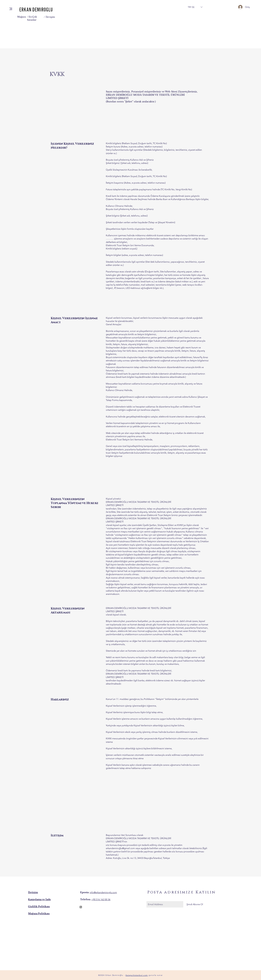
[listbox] (195, 7)
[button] (11, 9)
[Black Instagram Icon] (81, 907)
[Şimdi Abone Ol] (195, 904)
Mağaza (22, 17)
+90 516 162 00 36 (101, 899)
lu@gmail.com (128, 848)
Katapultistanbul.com (137, 975)
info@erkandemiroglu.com (103, 892)
